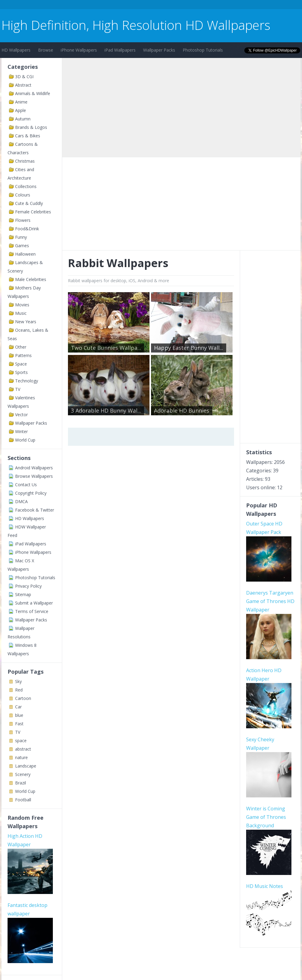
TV (18, 389)
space (21, 741)
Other (21, 347)
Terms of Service (32, 611)
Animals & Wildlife (33, 93)
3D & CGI (24, 77)
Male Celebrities (31, 279)
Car (18, 707)
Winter (21, 431)
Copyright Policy (31, 493)
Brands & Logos (31, 127)
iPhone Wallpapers (79, 50)
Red (19, 690)
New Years (26, 322)
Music (21, 313)
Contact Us (26, 485)
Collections (26, 186)
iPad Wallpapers (120, 50)
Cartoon (23, 698)
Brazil (21, 783)
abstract (23, 749)
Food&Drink (27, 229)
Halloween (25, 254)
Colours (23, 195)
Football (23, 800)
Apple (21, 110)
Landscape (26, 766)
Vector (21, 415)
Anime (21, 102)
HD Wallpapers (16, 50)
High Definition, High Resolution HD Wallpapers (136, 25)
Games (22, 246)
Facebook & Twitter (35, 510)
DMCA (21, 501)
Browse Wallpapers (34, 476)
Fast (19, 724)
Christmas (25, 161)
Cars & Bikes (28, 136)
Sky (18, 681)
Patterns (23, 355)
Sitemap (23, 594)
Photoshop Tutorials (203, 50)
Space (21, 364)
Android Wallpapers (34, 468)
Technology (27, 381)
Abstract (23, 85)
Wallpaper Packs (159, 50)
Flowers (23, 220)
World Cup (25, 440)
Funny (21, 237)
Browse (46, 50)
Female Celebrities (33, 212)
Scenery (23, 774)
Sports (21, 372)
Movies (22, 305)
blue (19, 715)
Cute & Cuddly (29, 203)
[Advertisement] (111, 6)
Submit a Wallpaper (34, 603)
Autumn (23, 119)
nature (21, 757)
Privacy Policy (28, 586)
